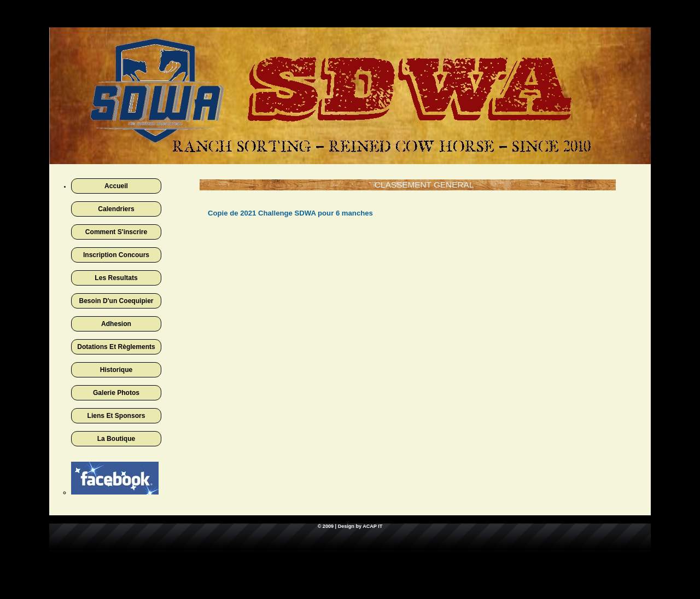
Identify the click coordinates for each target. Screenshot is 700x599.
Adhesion (116, 324)
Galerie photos (116, 393)
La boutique (116, 439)
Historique (116, 370)
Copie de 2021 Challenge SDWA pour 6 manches (290, 213)
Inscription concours (116, 255)
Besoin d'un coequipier (116, 301)
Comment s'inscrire (116, 232)
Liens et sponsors (116, 416)
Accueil (116, 186)
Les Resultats (116, 278)
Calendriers (116, 209)
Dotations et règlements (116, 347)
